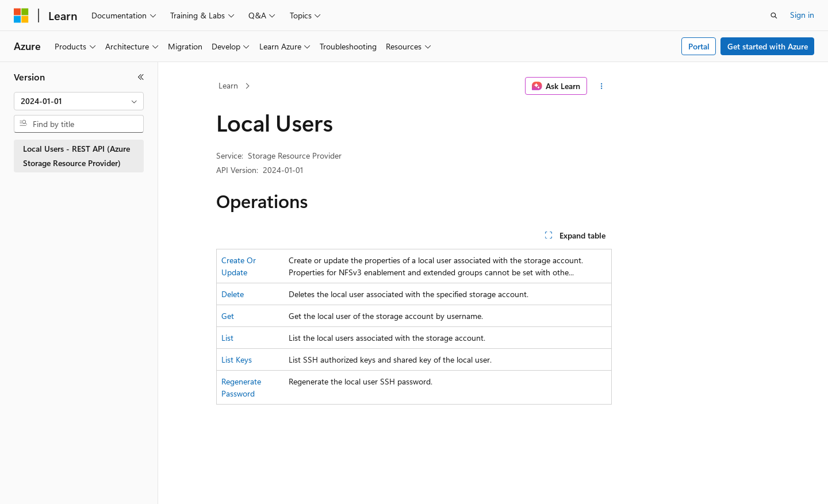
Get (228, 316)
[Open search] (774, 16)
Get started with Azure (768, 46)
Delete (233, 294)
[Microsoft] (21, 16)
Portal (699, 46)
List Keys (237, 359)
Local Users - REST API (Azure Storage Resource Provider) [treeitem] (76, 156)
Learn (228, 85)
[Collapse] (141, 77)
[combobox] (79, 101)
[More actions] (602, 86)
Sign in (802, 15)
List (227, 338)
